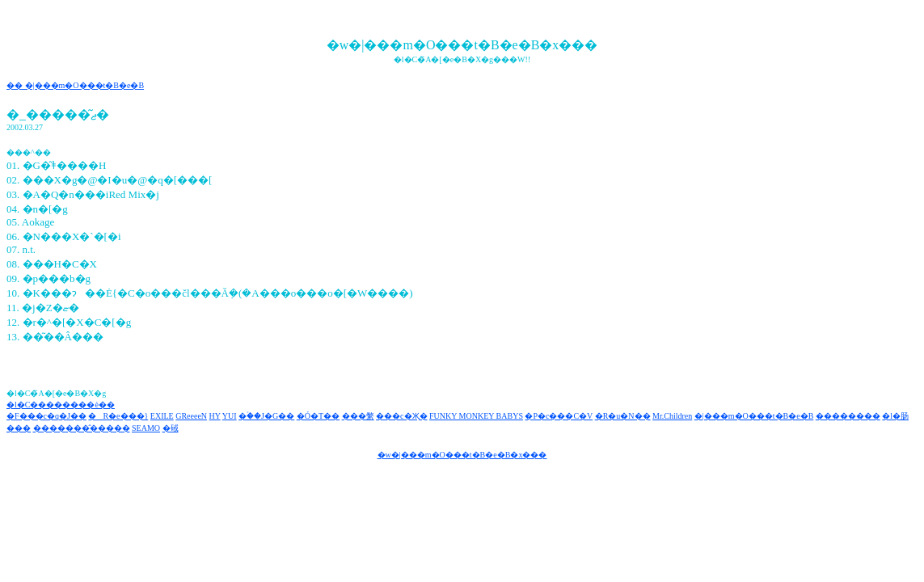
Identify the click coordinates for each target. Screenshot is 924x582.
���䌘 (358, 416)
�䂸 (171, 428)
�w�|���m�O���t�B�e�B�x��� (462, 455)
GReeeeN (191, 416)
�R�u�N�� (623, 416)
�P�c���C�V (559, 416)
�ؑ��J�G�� (266, 416)
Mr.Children (672, 416)
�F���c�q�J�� (46, 416)
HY (215, 416)
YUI (230, 416)
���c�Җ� (401, 416)
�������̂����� (82, 428)
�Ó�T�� (318, 416)
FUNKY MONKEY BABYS (476, 416)
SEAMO (146, 428)
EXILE (162, 416)
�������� (848, 416)
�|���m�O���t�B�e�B (754, 416)
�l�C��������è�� (61, 405)
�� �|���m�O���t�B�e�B (75, 85)
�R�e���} (118, 416)
